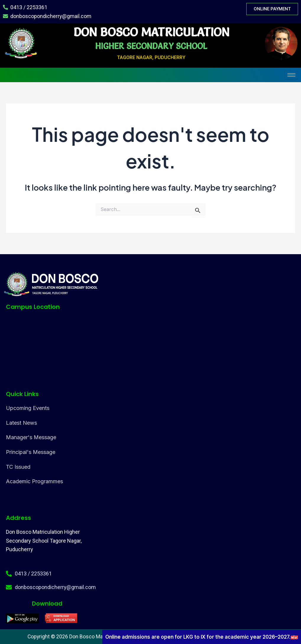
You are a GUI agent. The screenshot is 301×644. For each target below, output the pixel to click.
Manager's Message (31, 438)
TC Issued (18, 467)
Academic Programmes (34, 482)
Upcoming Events (28, 408)
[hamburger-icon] (291, 75)
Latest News (21, 423)
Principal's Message (31, 452)
